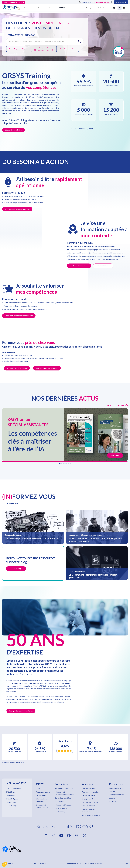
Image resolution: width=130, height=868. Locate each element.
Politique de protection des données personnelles (85, 863)
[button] (5, 864)
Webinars (113, 798)
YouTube (112, 801)
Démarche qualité (89, 795)
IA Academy (59, 801)
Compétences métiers (68, 49)
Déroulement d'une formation (42, 806)
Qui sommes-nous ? (89, 788)
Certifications (63, 8)
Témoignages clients (117, 794)
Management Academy (63, 805)
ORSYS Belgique (12, 799)
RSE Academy (60, 812)
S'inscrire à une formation (41, 800)
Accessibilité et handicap (91, 815)
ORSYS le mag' (11, 806)
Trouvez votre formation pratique (17, 209)
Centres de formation (90, 802)
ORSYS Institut (11, 795)
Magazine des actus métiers (116, 790)
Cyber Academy (61, 808)
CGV (126, 863)
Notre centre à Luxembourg (17, 368)
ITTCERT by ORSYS (13, 788)
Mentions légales (40, 863)
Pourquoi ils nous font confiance (21, 711)
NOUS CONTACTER (102, 2)
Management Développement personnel (43, 49)
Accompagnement (43, 792)
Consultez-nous (79, 266)
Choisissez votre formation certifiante (19, 316)
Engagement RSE (88, 799)
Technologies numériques (18, 49)
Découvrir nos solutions (14, 130)
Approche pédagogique (91, 792)
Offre (38, 788)
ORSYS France (11, 792)
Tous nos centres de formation (47, 368)
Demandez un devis (103, 266)
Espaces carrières (88, 806)
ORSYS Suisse (11, 802)
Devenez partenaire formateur (89, 810)
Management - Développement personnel (65, 793)
